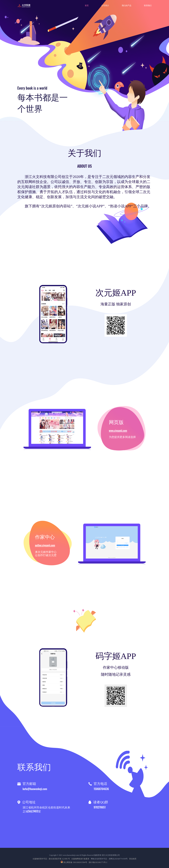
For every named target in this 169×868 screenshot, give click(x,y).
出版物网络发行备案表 (80, 859)
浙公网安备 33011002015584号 (74, 862)
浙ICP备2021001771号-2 (98, 862)
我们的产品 (127, 6)
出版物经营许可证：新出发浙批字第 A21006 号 (51, 859)
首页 (87, 6)
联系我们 (148, 6)
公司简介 (105, 6)
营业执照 (133, 859)
